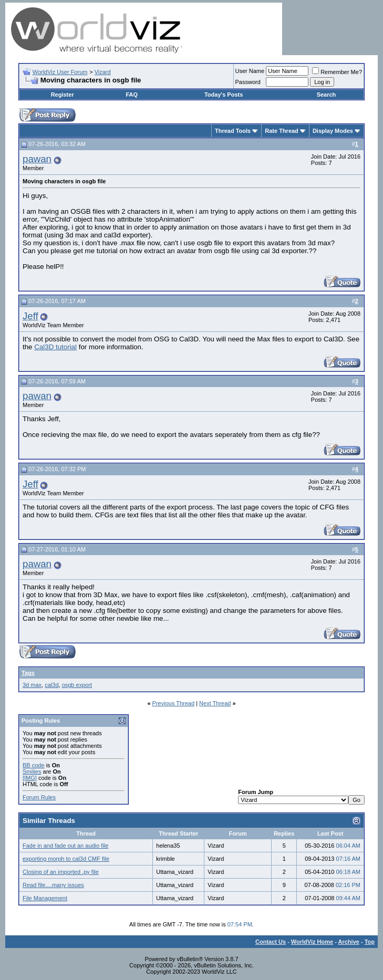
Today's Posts (224, 95)
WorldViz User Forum (60, 72)
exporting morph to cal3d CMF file (66, 859)
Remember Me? (337, 72)
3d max (32, 685)
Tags (28, 673)
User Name (250, 71)
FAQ (132, 95)
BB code (34, 765)
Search (327, 95)
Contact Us (271, 942)
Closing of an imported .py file (61, 872)
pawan (37, 159)
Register (63, 95)
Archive (349, 942)
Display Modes (333, 131)
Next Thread (215, 703)
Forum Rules (39, 797)
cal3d (51, 685)
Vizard (103, 72)
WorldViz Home (312, 942)
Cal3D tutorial (55, 347)
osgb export (77, 685)
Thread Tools (233, 131)
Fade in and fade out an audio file (65, 846)
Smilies (32, 772)
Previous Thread (174, 703)
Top (370, 942)
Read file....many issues (53, 885)
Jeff (30, 316)
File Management (45, 898)
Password (248, 82)
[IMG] (30, 778)
